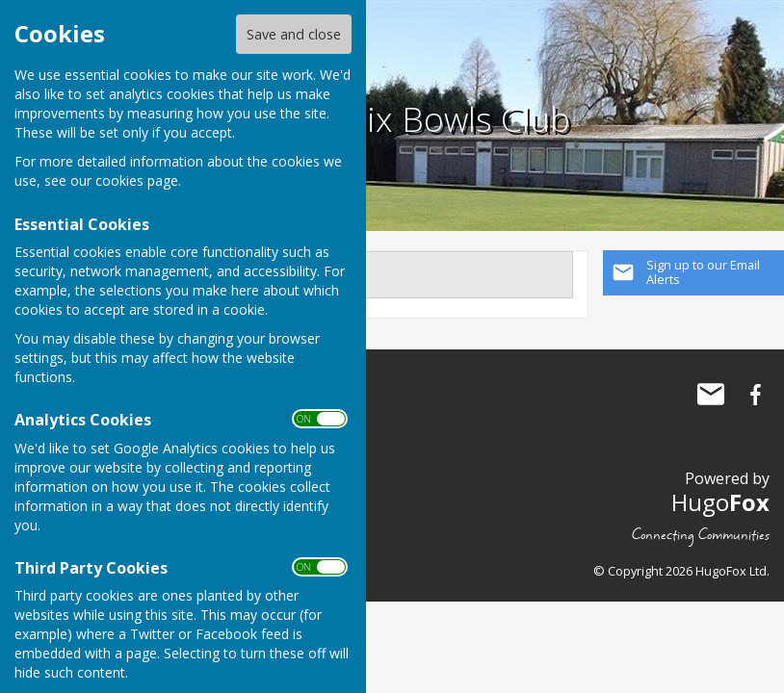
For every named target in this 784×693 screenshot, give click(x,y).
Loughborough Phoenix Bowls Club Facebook (755, 395)
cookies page (137, 180)
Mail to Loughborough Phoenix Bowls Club (711, 395)
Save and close (294, 34)
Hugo (720, 502)
